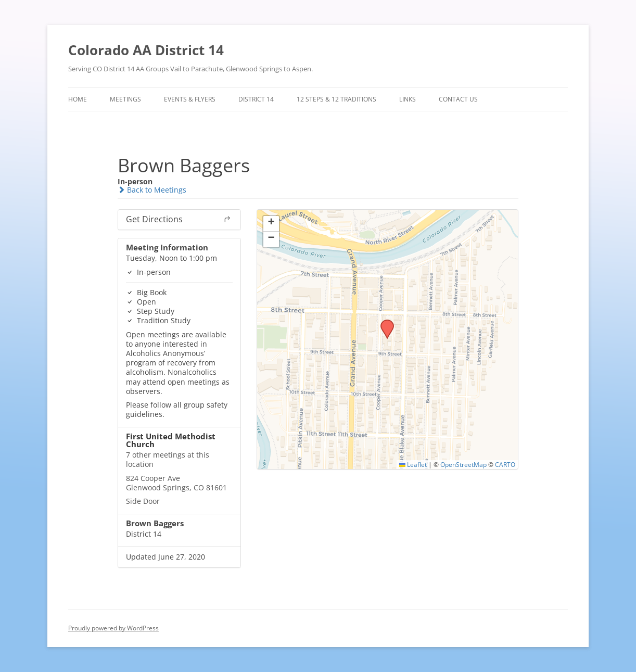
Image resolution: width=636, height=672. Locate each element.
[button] (384, 323)
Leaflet (413, 464)
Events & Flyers (190, 99)
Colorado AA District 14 (146, 50)
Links (408, 99)
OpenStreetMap (463, 464)
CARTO (505, 464)
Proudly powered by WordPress (113, 628)
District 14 (256, 99)
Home (78, 99)
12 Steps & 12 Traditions (336, 99)
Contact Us (458, 99)
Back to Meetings (152, 190)
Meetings (125, 99)
